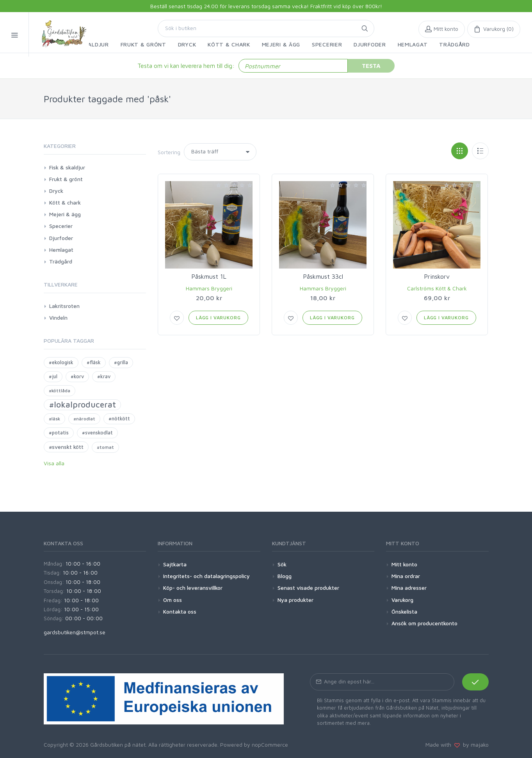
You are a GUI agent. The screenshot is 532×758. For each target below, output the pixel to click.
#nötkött (119, 419)
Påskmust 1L (209, 276)
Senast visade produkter (308, 588)
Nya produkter (295, 600)
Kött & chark (65, 202)
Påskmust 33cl (323, 276)
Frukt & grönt (66, 179)
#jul (53, 376)
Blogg (285, 576)
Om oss (173, 600)
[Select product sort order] (220, 152)
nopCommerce (270, 745)
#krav (104, 376)
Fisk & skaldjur (67, 167)
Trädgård (61, 261)
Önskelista (404, 611)
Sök (282, 564)
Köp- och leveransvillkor (193, 588)
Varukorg (402, 600)
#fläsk (94, 362)
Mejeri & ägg (65, 214)
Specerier (61, 226)
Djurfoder (61, 238)
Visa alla (54, 463)
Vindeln (58, 318)
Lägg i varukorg (218, 318)
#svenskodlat (97, 433)
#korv (77, 376)
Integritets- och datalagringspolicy (206, 576)
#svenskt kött (66, 447)
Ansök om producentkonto (424, 623)
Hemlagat (61, 250)
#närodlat (84, 419)
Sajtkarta (175, 564)
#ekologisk (61, 362)
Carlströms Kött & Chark (437, 288)
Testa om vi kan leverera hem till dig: (186, 66)
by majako (474, 745)
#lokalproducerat (82, 404)
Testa (371, 66)
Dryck (56, 191)
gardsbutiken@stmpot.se (75, 632)
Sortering (169, 152)
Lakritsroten (64, 306)
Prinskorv (437, 276)
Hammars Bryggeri (209, 288)
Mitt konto (404, 564)
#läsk (54, 419)
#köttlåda (60, 391)
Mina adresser (409, 588)
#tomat (105, 447)
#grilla (121, 362)
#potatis (59, 433)
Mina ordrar (406, 576)
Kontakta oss (180, 611)
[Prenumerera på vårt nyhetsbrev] (382, 682)
